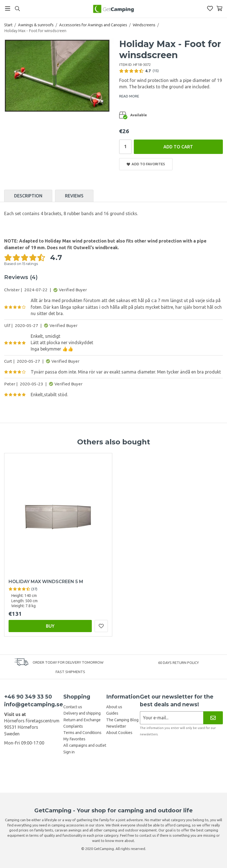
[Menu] (8, 8)
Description (28, 196)
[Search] (17, 9)
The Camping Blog (122, 720)
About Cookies (119, 733)
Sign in (69, 752)
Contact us (73, 707)
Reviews (74, 196)
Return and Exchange (82, 720)
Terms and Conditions (82, 733)
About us (114, 707)
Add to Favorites (146, 164)
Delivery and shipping (82, 713)
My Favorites (74, 739)
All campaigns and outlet (85, 745)
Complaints (73, 726)
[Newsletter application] (172, 718)
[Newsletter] (213, 718)
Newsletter (116, 726)
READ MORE (129, 96)
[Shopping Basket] (219, 8)
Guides (112, 713)
